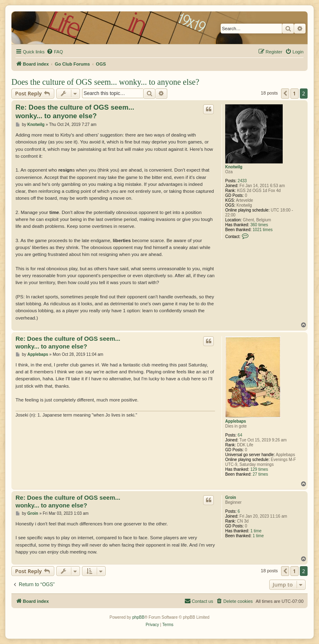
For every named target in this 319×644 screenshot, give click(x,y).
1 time (256, 531)
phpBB (138, 617)
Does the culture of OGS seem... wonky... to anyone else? (105, 82)
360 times (259, 225)
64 (240, 435)
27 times (260, 474)
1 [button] (294, 93)
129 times (259, 469)
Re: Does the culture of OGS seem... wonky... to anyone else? (75, 112)
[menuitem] (55, 52)
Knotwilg (234, 167)
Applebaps (236, 421)
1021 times (263, 230)
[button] (285, 93)
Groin (231, 497)
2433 (242, 181)
